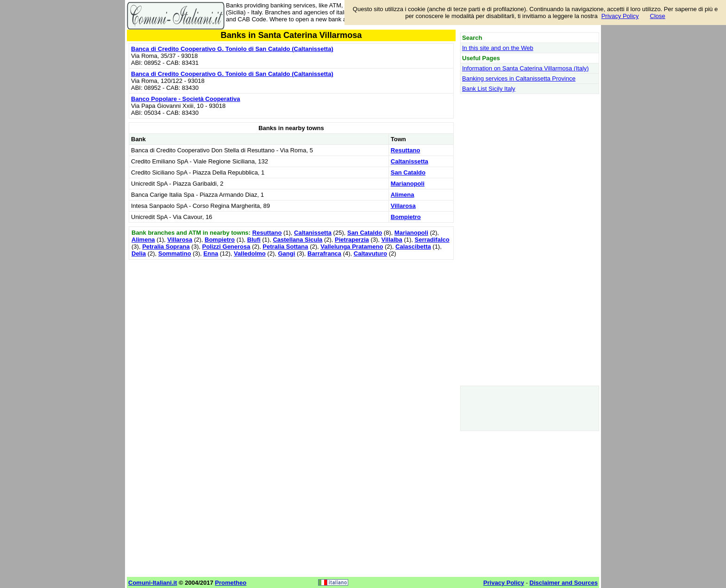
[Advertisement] (291, 327)
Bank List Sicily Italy (489, 89)
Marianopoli (408, 184)
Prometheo (231, 583)
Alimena (403, 195)
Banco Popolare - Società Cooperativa (186, 99)
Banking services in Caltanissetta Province (519, 78)
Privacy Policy (620, 16)
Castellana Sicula (297, 240)
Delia (139, 253)
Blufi (254, 240)
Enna (211, 253)
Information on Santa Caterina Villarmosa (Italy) (526, 68)
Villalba (392, 240)
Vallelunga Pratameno (352, 247)
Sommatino (175, 253)
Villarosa (403, 206)
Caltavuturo (370, 253)
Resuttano (406, 150)
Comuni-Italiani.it (153, 583)
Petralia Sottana (285, 247)
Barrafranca (324, 253)
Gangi (286, 253)
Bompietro (406, 217)
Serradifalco (432, 240)
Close (658, 16)
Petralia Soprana (166, 247)
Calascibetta (413, 247)
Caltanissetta (410, 161)
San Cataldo (408, 172)
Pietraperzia (352, 240)
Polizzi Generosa (226, 247)
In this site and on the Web (498, 48)
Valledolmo (250, 253)
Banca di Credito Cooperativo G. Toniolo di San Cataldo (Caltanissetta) (232, 49)
